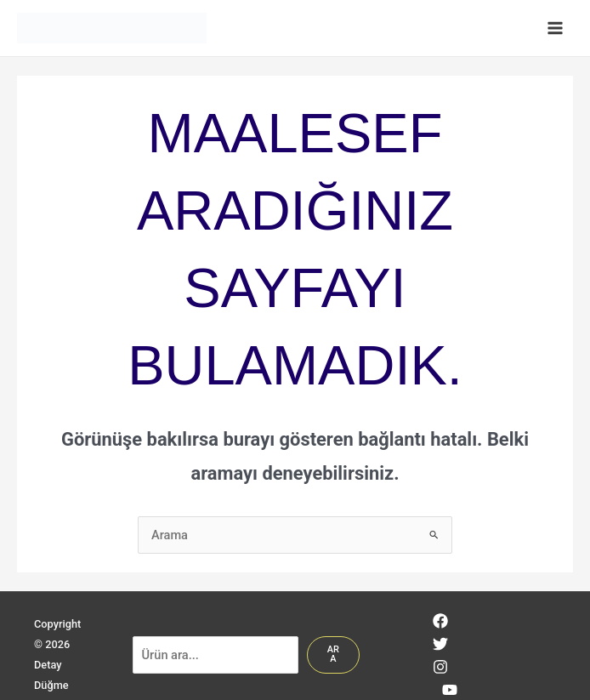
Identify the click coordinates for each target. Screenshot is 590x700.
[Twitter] (440, 644)
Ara (333, 654)
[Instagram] (440, 667)
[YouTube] (450, 690)
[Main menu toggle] (555, 28)
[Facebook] (440, 621)
